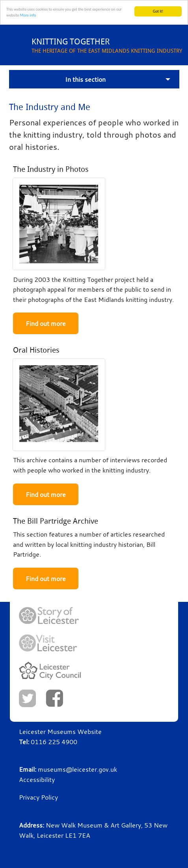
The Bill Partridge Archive (56, 521)
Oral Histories (36, 350)
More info (28, 15)
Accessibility (37, 780)
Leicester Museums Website (60, 732)
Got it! (158, 11)
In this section (85, 79)
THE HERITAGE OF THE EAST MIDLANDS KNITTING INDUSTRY (110, 45)
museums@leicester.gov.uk (77, 769)
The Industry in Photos (51, 169)
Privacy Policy (38, 797)
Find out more (46, 324)
